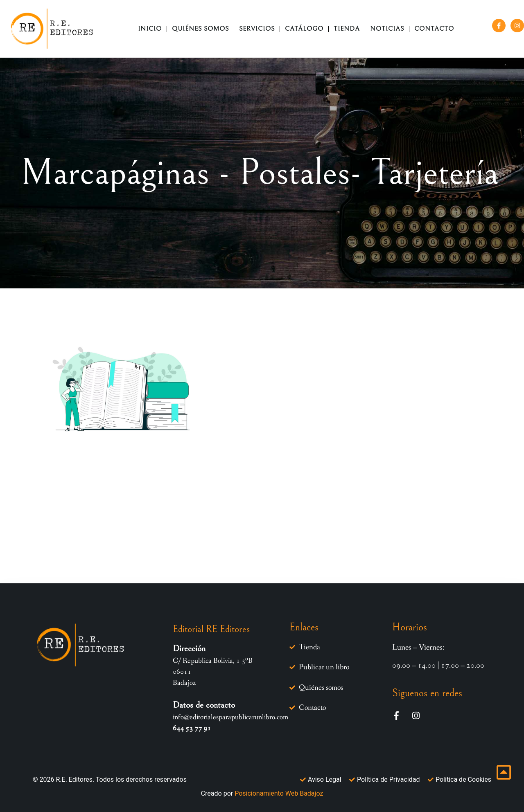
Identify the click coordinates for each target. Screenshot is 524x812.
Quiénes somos (200, 29)
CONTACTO (434, 29)
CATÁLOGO (304, 29)
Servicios (257, 29)
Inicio (150, 29)
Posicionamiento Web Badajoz (279, 793)
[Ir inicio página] (504, 772)
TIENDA (347, 29)
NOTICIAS (387, 29)
